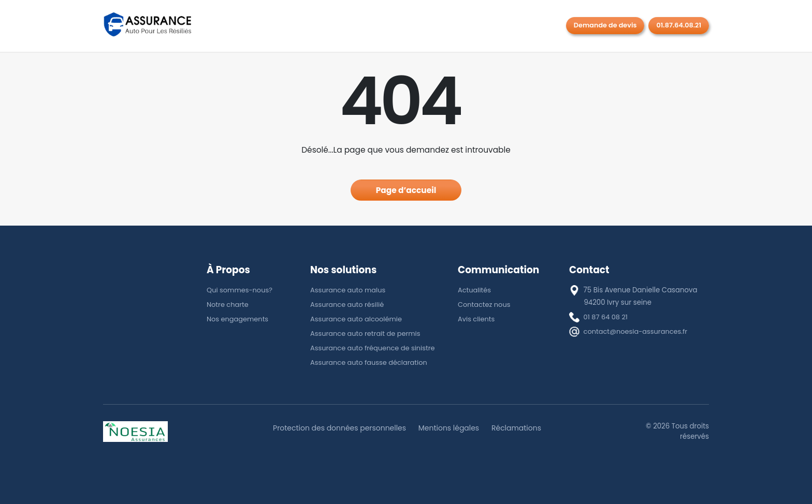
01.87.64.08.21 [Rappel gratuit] (679, 25)
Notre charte (228, 305)
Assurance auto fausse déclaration (370, 362)
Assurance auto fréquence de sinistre (374, 348)
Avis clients (477, 319)
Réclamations (519, 428)
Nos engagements (238, 319)
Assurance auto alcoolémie (357, 319)
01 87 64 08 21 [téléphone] (606, 317)
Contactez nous (485, 305)
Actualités (475, 290)
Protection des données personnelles (338, 428)
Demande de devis (605, 25)
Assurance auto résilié (348, 305)
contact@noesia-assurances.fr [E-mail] (637, 331)
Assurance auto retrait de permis (367, 333)
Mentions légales (450, 428)
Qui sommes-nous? (241, 290)
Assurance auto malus (349, 290)
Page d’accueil (406, 190)
